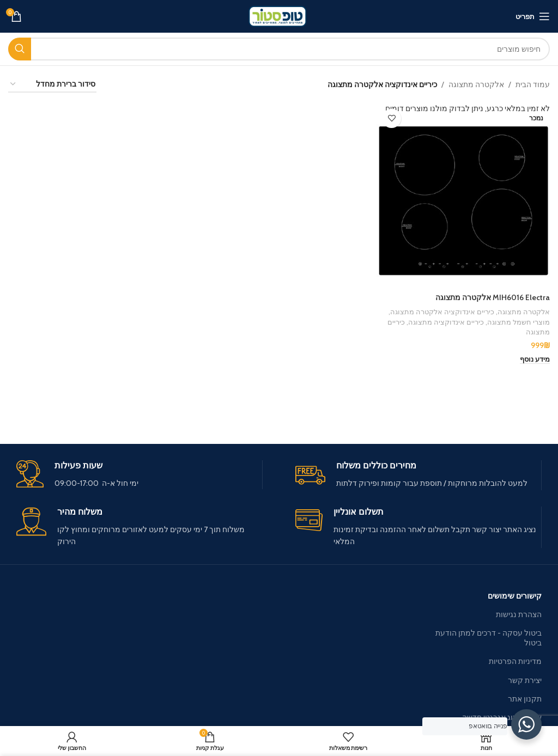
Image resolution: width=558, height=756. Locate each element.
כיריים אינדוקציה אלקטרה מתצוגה (442, 312)
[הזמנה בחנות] (52, 85)
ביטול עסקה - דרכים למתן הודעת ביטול (489, 638)
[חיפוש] (279, 49)
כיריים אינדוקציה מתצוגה (446, 321)
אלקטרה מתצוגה (476, 84)
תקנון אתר (525, 699)
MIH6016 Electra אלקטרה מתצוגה (493, 297)
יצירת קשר (525, 680)
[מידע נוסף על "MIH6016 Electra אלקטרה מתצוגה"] (535, 359)
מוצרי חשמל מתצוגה (518, 321)
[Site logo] (279, 15)
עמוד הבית (533, 84)
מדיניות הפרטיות (515, 661)
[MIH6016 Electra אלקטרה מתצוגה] (463, 196)
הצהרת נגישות (519, 614)
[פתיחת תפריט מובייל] (533, 16)
